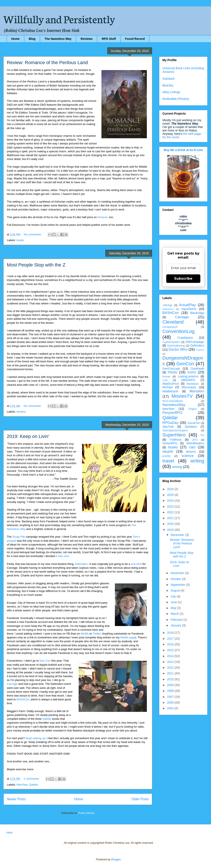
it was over (62, 556)
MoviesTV (182, 396)
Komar (166, 377)
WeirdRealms (195, 443)
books (20, 240)
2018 (171, 633)
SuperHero (174, 435)
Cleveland (173, 322)
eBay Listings (171, 92)
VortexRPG (170, 443)
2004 (171, 708)
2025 (171, 495)
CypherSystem (171, 342)
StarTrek (168, 427)
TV (202, 435)
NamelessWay (174, 405)
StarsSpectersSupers (175, 430)
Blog (32, 39)
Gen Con (45, 661)
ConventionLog (178, 331)
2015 (171, 650)
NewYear (22, 785)
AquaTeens (189, 309)
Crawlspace (185, 338)
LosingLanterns (188, 376)
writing (197, 461)
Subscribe (183, 279)
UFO (195, 440)
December (178, 535)
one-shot (136, 564)
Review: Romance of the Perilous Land (47, 63)
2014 (171, 656)
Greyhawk (197, 369)
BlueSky (168, 85)
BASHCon (23, 699)
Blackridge (197, 313)
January (176, 625)
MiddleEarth (170, 391)
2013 (171, 662)
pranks (166, 456)
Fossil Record (135, 39)
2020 (171, 524)
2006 (171, 702)
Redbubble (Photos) (176, 99)
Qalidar (47, 719)
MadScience (171, 384)
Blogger (116, 859)
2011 (171, 673)
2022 (171, 512)
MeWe (85, 634)
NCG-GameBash (173, 401)
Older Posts (140, 799)
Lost (165, 380)
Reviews (87, 39)
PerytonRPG (172, 413)
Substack (169, 79)
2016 (171, 644)
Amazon (103, 217)
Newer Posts (16, 799)
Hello (10, 833)
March (175, 614)
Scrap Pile (19, 537)
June (174, 602)
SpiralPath (194, 423)
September (178, 585)
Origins (192, 409)
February (177, 620)
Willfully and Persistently (59, 19)
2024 (171, 501)
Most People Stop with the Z (36, 265)
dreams (21, 412)
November (178, 573)
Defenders (81, 564)
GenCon (185, 364)
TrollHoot (175, 440)
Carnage (12, 684)
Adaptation (168, 309)
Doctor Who (178, 349)
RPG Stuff (109, 39)
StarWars (191, 427)
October (176, 579)
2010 (171, 679)
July (174, 596)
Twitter (97, 634)
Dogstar (200, 350)
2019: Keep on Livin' (28, 436)
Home (15, 39)
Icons (192, 372)
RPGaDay (171, 423)
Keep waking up (35, 738)
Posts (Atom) (86, 813)
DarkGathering (176, 346)
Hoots (172, 372)
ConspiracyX (170, 327)
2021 (171, 518)
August (176, 590)
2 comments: (32, 779)
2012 (171, 668)
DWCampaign (195, 342)
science (188, 456)
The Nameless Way (58, 39)
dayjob (168, 451)
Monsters (197, 391)
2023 (171, 507)
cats (192, 447)
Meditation (193, 384)
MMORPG (188, 380)
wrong (177, 467)
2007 (171, 697)
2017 (171, 639)
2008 (171, 691)
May (174, 608)
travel (168, 461)
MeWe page (128, 637)
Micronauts (189, 387)
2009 (171, 685)
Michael (168, 387)
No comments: (33, 234)
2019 (171, 530)
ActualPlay (187, 305)
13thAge (167, 305)
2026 (171, 489)
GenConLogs (171, 369)
